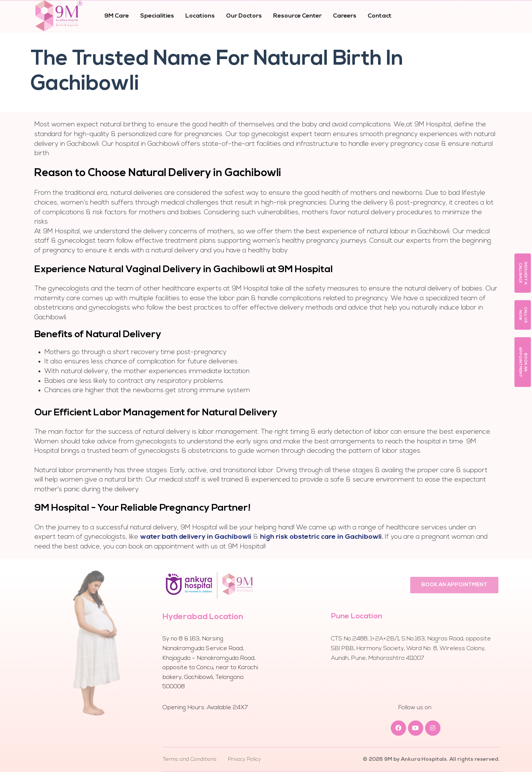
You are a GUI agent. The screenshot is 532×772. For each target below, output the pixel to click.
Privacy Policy (244, 759)
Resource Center (297, 16)
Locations (200, 16)
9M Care (117, 16)
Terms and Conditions (190, 759)
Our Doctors (244, 16)
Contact (380, 16)
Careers (345, 16)
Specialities (157, 16)
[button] (523, 273)
